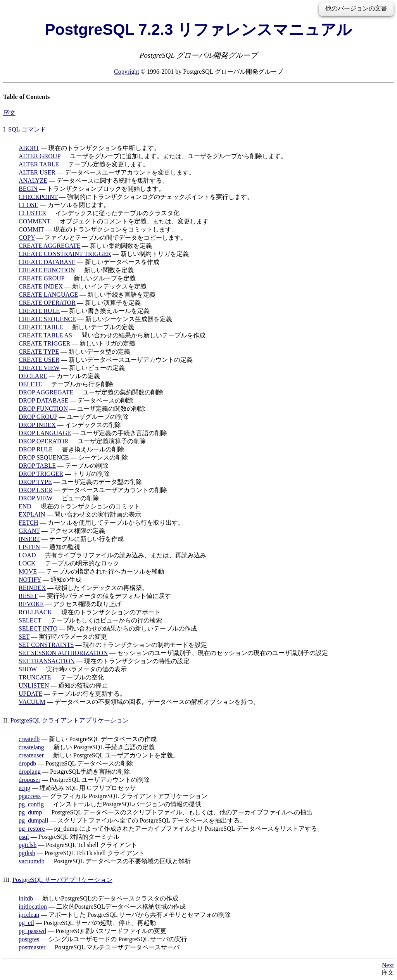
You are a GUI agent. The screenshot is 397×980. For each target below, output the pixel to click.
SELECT (30, 620)
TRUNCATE (35, 677)
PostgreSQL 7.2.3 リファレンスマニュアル (199, 29)
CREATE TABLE (41, 327)
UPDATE (30, 694)
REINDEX (32, 588)
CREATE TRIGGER (44, 343)
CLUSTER (32, 213)
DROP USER (35, 490)
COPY (27, 238)
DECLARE (33, 376)
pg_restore (32, 829)
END (25, 506)
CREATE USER (39, 360)
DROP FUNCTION (43, 409)
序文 (9, 113)
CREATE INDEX (41, 286)
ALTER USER (37, 172)
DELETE (30, 384)
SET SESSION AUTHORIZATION (63, 653)
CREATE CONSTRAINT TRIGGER (65, 254)
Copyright (127, 72)
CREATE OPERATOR (47, 303)
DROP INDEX (37, 425)
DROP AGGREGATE (46, 392)
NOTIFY (30, 580)
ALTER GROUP (40, 156)
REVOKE (31, 604)
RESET (28, 596)
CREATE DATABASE (47, 262)
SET (24, 637)
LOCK (27, 563)
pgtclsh (28, 845)
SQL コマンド (27, 129)
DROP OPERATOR (43, 441)
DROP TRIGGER (41, 474)
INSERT (29, 539)
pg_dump (30, 812)
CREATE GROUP (41, 278)
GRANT (29, 531)
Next (388, 965)
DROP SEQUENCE (44, 457)
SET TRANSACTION (47, 661)
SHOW (28, 669)
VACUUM (32, 702)
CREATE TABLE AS (45, 335)
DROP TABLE (37, 466)
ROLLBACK (35, 612)
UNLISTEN (34, 685)
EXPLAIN (32, 514)
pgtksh (27, 853)
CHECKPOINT (38, 197)
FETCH (28, 523)
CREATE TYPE (39, 352)
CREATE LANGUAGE (48, 295)
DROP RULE (36, 449)
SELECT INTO (38, 628)
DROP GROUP (38, 417)
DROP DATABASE (43, 400)
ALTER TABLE (39, 164)
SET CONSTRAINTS (46, 645)
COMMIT (31, 229)
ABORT (29, 148)
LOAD (27, 555)
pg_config (31, 804)
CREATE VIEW (39, 368)
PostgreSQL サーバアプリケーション (62, 880)
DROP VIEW (35, 498)
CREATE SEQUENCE (47, 319)
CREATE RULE (39, 311)
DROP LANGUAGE (45, 433)
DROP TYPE (35, 482)
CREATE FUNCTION (47, 270)
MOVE (28, 571)
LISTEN (29, 547)
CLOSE (28, 205)
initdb (26, 898)
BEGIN (28, 189)
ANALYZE (33, 181)
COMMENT (35, 221)
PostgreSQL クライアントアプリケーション (70, 720)
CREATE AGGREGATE (50, 246)
